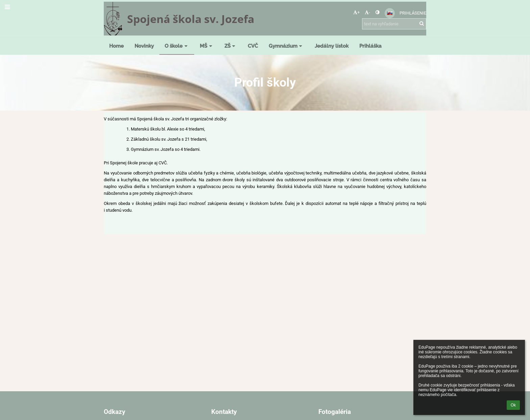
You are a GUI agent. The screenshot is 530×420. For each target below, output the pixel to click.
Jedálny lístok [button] (332, 46)
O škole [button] (177, 46)
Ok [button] (513, 405)
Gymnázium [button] (286, 46)
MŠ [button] (207, 46)
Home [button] (116, 46)
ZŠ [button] (231, 46)
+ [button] (356, 12)
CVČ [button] (253, 46)
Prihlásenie (413, 13)
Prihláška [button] (370, 46)
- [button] (367, 12)
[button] (390, 13)
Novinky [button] (144, 46)
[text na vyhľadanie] (394, 24)
